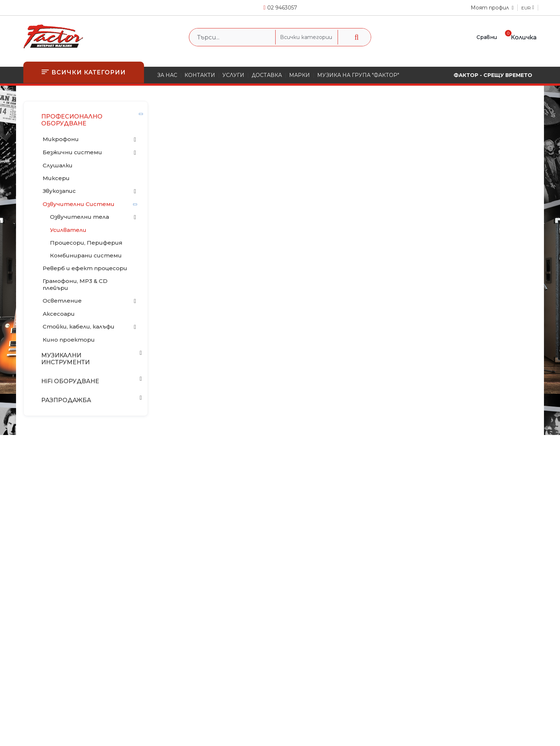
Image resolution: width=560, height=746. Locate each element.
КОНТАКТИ (200, 75)
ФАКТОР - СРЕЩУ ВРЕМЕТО (493, 75)
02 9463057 (282, 8)
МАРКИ (300, 75)
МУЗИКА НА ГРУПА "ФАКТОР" (358, 75)
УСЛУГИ (233, 75)
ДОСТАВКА (267, 75)
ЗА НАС (167, 75)
